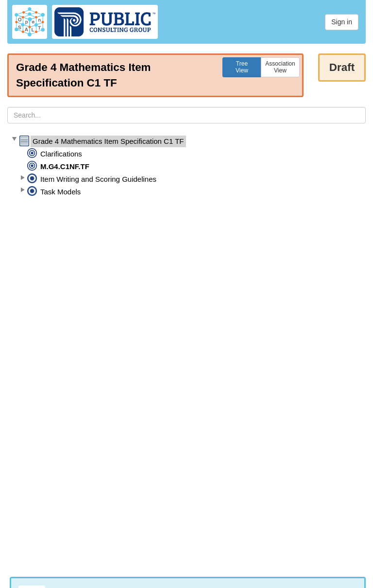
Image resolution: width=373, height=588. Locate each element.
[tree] (186, 167)
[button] (14, 139)
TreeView (242, 67)
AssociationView (280, 67)
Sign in (342, 22)
